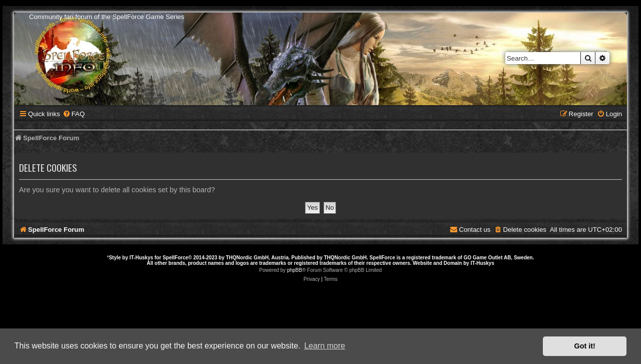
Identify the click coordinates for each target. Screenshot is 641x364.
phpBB (294, 270)
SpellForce (176, 258)
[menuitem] (74, 114)
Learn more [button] (325, 346)
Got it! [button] (585, 346)
